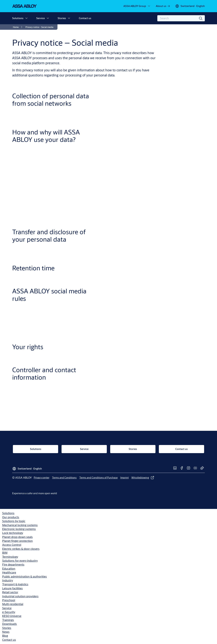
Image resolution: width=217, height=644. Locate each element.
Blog (5, 636)
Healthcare (9, 572)
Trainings (8, 620)
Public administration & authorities (24, 576)
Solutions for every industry (20, 561)
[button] (26, 18)
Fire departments (13, 564)
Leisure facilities (12, 588)
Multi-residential (13, 604)
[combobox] (181, 18)
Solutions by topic (14, 521)
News (6, 632)
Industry (8, 580)
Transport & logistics (15, 584)
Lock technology (13, 533)
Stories (62, 18)
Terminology (10, 557)
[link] (163, 6)
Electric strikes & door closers (21, 549)
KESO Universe (12, 616)
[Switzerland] (190, 6)
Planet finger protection (17, 541)
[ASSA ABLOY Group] (137, 6)
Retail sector (10, 592)
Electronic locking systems (19, 529)
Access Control (12, 545)
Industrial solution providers (20, 596)
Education (9, 569)
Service (41, 18)
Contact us (85, 18)
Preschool (9, 600)
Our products (11, 517)
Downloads (9, 624)
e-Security (9, 612)
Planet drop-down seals (17, 537)
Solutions (18, 18)
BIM (5, 553)
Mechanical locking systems (20, 525)
